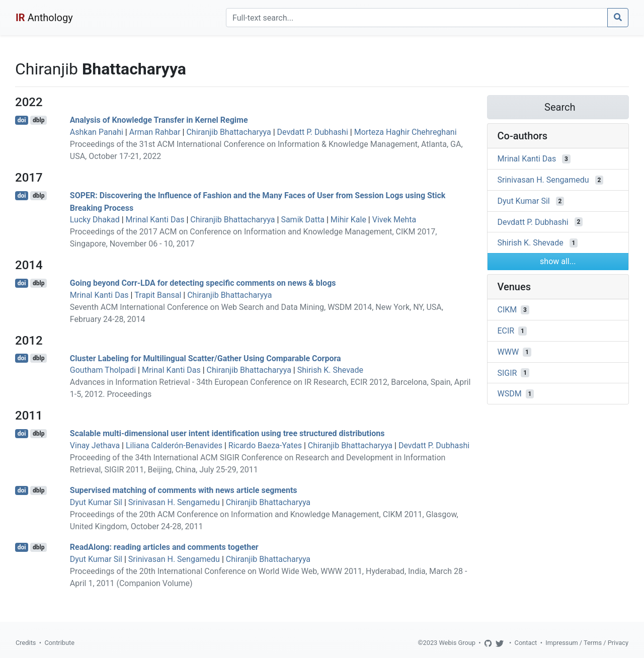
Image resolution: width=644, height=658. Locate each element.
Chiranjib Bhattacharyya (228, 132)
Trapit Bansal (158, 295)
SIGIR (507, 373)
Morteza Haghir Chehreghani (406, 132)
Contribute (59, 643)
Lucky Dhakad (95, 220)
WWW (508, 352)
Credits (26, 643)
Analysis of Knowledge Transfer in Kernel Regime (159, 120)
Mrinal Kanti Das (155, 220)
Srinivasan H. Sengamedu (174, 502)
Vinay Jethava (95, 445)
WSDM (510, 394)
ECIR (506, 331)
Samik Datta (303, 220)
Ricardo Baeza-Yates (265, 445)
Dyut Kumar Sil (96, 502)
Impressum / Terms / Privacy (587, 643)
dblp (38, 120)
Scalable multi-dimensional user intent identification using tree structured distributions (227, 433)
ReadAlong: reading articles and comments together (164, 547)
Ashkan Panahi (97, 132)
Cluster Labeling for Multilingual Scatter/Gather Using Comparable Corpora (206, 358)
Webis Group (457, 643)
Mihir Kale (348, 220)
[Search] (417, 18)
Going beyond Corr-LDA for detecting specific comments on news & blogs (203, 283)
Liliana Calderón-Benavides (174, 445)
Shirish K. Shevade (330, 370)
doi (22, 120)
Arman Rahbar (155, 132)
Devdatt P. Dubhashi (313, 132)
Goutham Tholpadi (103, 370)
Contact (526, 643)
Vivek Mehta (394, 220)
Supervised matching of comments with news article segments (184, 490)
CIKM (507, 310)
